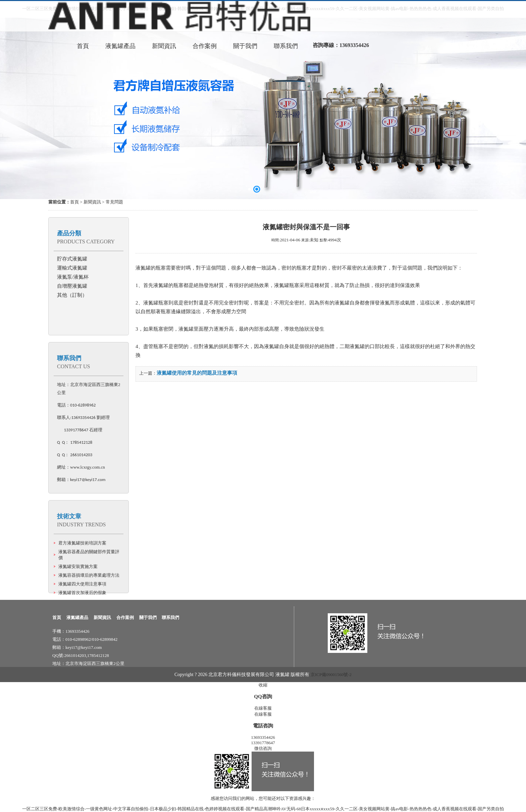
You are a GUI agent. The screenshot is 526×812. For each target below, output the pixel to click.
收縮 (263, 685)
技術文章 (69, 516)
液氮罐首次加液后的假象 (82, 593)
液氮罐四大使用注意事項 (82, 584)
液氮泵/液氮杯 (73, 277)
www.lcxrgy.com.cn (88, 467)
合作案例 (125, 617)
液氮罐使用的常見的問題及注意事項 (197, 373)
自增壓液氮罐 (72, 286)
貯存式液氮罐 (72, 259)
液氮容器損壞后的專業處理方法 (89, 575)
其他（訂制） (72, 295)
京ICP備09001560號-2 (331, 675)
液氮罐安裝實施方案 (78, 566)
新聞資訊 (92, 202)
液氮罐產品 (77, 617)
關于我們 (148, 617)
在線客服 (263, 708)
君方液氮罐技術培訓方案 (82, 543)
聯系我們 (69, 358)
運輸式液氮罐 (72, 268)
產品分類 (69, 233)
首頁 (74, 202)
